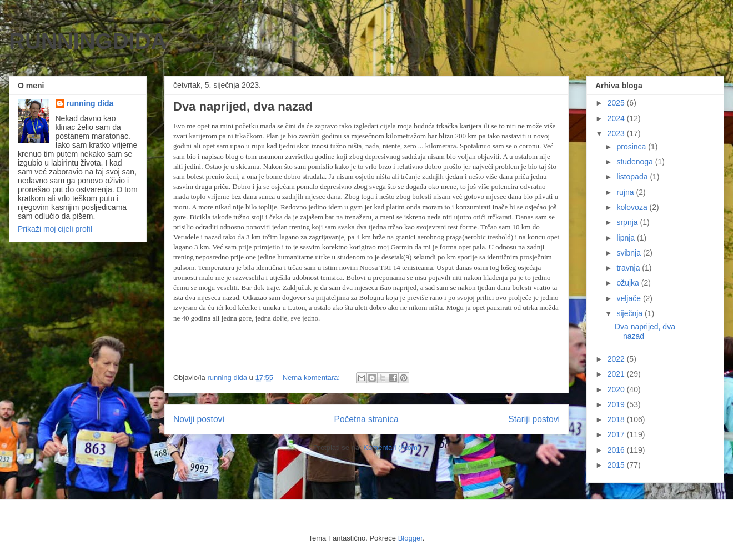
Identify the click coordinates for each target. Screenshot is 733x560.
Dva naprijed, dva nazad (243, 106)
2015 (617, 465)
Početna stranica (366, 419)
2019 (617, 404)
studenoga (636, 162)
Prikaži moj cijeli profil (55, 229)
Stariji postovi (534, 419)
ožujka (629, 283)
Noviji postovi (199, 419)
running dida (90, 103)
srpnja (628, 222)
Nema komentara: (312, 377)
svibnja (629, 253)
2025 (617, 103)
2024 (617, 118)
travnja (629, 268)
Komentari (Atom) (391, 447)
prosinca (632, 147)
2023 (617, 133)
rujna (626, 192)
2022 (617, 359)
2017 (617, 434)
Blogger (410, 538)
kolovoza (633, 207)
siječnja (631, 313)
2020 (617, 389)
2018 (617, 419)
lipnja (627, 238)
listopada (633, 177)
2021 (617, 374)
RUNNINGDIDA (88, 41)
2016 (617, 450)
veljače (629, 298)
